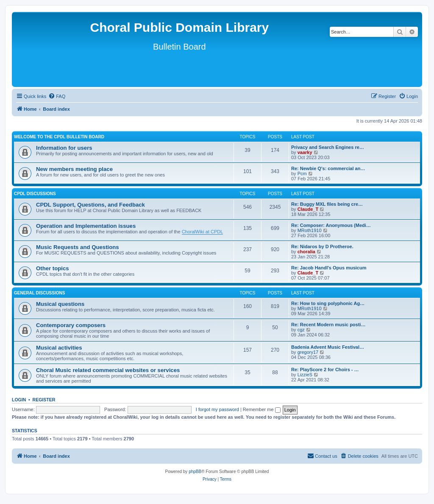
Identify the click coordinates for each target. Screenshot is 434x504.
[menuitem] (57, 96)
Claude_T (308, 209)
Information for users (64, 148)
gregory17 (308, 352)
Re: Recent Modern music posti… (328, 325)
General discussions (39, 293)
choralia (306, 252)
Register (44, 400)
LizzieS (305, 375)
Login (19, 400)
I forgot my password (217, 409)
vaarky (305, 152)
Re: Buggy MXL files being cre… (327, 204)
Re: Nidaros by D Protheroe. (322, 246)
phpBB (195, 472)
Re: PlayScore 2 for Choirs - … (325, 370)
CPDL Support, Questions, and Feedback (90, 205)
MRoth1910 (310, 230)
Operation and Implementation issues (86, 226)
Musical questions (60, 304)
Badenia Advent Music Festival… (328, 347)
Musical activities (59, 348)
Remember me (262, 409)
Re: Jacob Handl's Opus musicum (329, 268)
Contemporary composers (71, 325)
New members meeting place (74, 169)
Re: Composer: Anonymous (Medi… (331, 225)
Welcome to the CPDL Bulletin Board (59, 137)
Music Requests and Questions (78, 247)
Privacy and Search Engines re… (328, 147)
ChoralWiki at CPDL (203, 232)
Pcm (302, 174)
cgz (301, 330)
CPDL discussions (35, 194)
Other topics (53, 268)
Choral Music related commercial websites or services (108, 370)
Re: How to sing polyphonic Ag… (328, 303)
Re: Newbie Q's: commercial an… (328, 168)
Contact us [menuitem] (322, 456)
